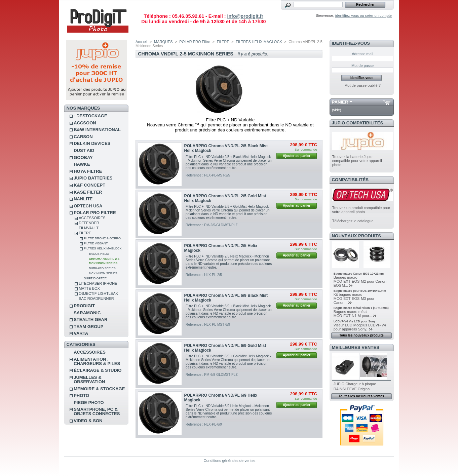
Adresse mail (362, 54)
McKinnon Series (103, 273)
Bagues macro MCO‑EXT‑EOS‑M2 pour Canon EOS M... (360, 281)
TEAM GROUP (88, 327)
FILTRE (85, 233)
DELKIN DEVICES (92, 143)
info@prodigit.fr (245, 16)
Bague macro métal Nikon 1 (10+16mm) (361, 308)
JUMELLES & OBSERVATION (89, 380)
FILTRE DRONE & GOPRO (102, 238)
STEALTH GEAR (90, 320)
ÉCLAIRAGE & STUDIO (98, 370)
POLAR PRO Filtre (95, 213)
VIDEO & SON (88, 421)
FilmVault (89, 228)
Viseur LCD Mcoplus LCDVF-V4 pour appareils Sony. (360, 327)
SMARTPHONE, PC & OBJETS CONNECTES (97, 411)
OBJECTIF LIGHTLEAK (98, 293)
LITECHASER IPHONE (98, 283)
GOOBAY (83, 157)
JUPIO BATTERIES (93, 178)
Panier (340, 102)
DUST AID (84, 150)
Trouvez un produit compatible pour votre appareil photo (361, 210)
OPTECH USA (88, 206)
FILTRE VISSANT (96, 243)
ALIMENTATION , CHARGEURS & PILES (97, 361)
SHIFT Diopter (95, 278)
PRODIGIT (84, 306)
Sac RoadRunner (96, 299)
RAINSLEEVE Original (352, 389)
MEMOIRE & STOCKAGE (99, 389)
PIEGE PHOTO (89, 403)
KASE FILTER (88, 192)
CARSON (83, 137)
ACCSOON (85, 123)
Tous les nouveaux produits (361, 335)
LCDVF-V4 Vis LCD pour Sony (355, 321)
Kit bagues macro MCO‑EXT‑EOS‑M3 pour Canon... (354, 299)
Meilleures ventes (356, 347)
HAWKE (82, 164)
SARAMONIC (87, 313)
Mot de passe (362, 66)
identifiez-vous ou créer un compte (364, 15)
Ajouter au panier (297, 156)
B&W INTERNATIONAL (97, 130)
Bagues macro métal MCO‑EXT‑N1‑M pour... (353, 314)
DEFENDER (89, 223)
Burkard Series (102, 268)
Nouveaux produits (357, 236)
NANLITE (83, 199)
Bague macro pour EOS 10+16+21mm (360, 291)
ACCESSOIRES (92, 218)
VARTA (81, 333)
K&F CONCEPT (89, 185)
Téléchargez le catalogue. (353, 221)
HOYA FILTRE (88, 171)
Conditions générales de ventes (229, 461)
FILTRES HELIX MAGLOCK (103, 248)
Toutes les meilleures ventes (361, 396)
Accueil (141, 42)
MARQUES (163, 42)
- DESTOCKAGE (90, 116)
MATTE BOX (89, 288)
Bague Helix (99, 254)
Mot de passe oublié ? (362, 85)
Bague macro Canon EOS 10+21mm (359, 274)
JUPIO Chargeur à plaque (355, 384)
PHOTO (81, 395)
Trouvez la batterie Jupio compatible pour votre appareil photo (357, 161)
